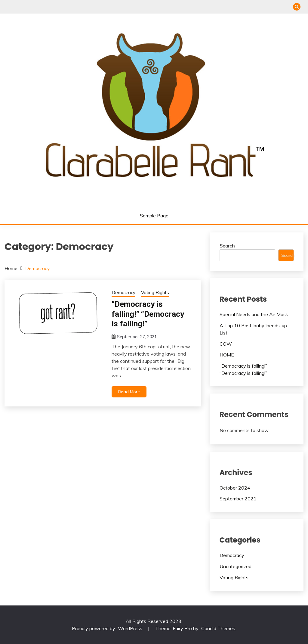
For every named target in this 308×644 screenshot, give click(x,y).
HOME (227, 355)
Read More (129, 392)
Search (227, 246)
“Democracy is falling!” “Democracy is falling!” (148, 314)
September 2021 (238, 499)
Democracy (123, 292)
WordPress (130, 628)
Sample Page (154, 216)
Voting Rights (155, 292)
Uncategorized (236, 566)
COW (226, 344)
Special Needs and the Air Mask (254, 314)
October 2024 (235, 488)
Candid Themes (218, 628)
